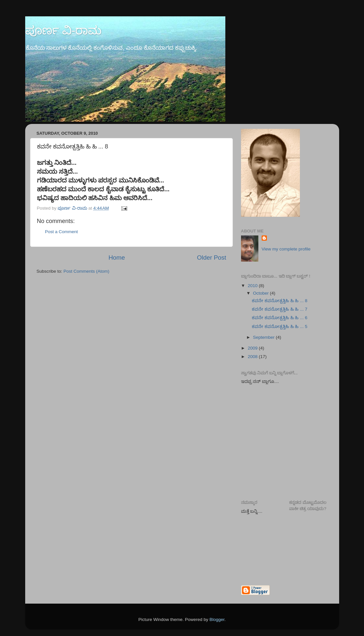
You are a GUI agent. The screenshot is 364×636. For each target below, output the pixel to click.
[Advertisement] (303, 440)
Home (117, 258)
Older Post (211, 258)
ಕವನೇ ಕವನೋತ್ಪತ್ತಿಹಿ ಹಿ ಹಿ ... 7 (280, 309)
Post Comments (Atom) (86, 271)
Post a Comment (62, 232)
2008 (253, 357)
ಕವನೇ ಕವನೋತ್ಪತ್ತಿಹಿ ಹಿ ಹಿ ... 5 (280, 327)
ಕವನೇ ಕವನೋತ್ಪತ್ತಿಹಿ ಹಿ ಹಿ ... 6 (280, 318)
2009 (253, 348)
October (262, 293)
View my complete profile (286, 249)
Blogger (217, 619)
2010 (253, 286)
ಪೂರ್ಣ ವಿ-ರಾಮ (64, 30)
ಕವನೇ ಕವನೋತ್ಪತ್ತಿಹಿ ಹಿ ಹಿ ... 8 (280, 301)
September (265, 337)
